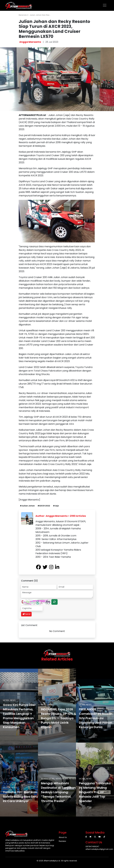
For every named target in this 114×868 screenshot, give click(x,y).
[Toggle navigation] (105, 5)
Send (26, 614)
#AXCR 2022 (44, 506)
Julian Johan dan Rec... (40, 15)
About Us (63, 837)
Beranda (24, 15)
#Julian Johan (27, 506)
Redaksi (62, 841)
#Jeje (56, 506)
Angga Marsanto (30, 42)
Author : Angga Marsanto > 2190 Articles (61, 516)
